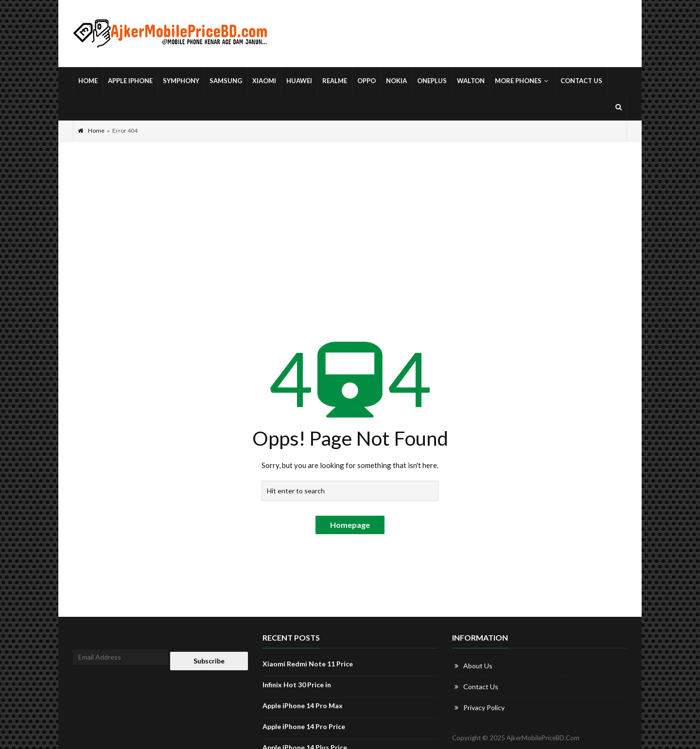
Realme (335, 81)
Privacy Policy (484, 707)
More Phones (523, 81)
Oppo (367, 81)
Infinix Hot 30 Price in (297, 685)
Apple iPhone (130, 81)
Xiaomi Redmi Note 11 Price (308, 664)
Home (88, 81)
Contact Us (581, 81)
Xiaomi (264, 81)
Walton (471, 81)
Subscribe (209, 661)
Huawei (299, 81)
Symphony (181, 81)
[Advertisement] (350, 215)
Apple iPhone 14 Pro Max (303, 705)
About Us (478, 666)
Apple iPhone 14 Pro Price (304, 726)
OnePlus (432, 81)
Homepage (350, 525)
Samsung (226, 81)
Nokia (396, 81)
